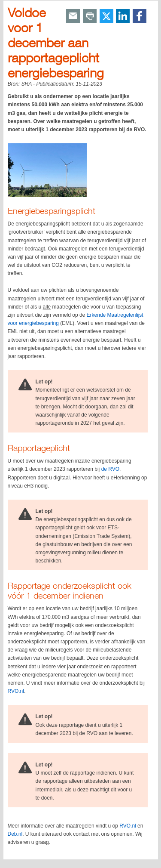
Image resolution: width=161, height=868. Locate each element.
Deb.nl (15, 834)
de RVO (110, 469)
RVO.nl (16, 691)
